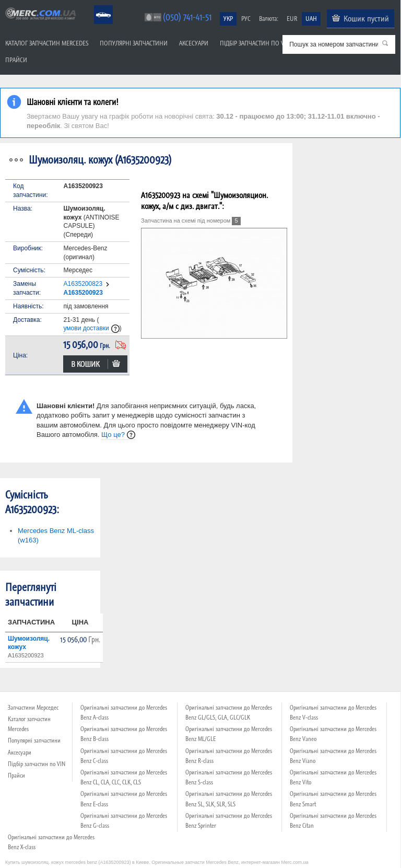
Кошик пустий (366, 18)
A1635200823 (83, 284)
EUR (292, 19)
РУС (246, 19)
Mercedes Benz (96, 5)
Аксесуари (194, 43)
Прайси (16, 60)
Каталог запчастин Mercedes (47, 43)
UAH (311, 19)
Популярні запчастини (134, 43)
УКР (228, 19)
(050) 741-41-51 (187, 17)
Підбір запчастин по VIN (255, 43)
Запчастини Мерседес (33, 708)
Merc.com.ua (2, 7)
